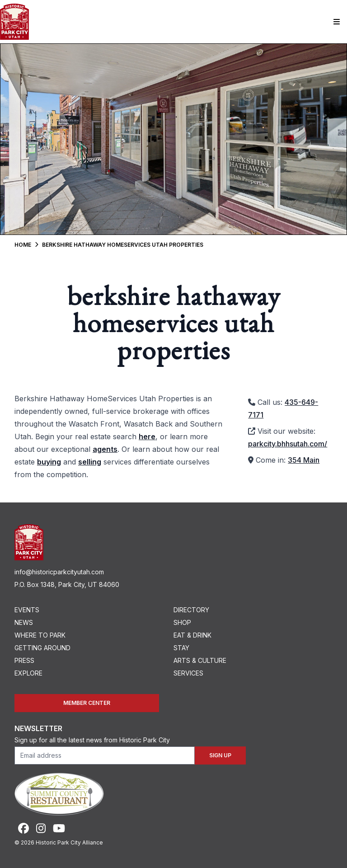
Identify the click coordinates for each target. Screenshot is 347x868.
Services (188, 673)
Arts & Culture (200, 660)
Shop (182, 622)
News (24, 622)
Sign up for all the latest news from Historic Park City (92, 740)
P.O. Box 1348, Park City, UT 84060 (67, 584)
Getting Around (42, 648)
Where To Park (40, 635)
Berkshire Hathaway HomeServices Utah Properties (123, 245)
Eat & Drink (192, 635)
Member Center (87, 703)
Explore (28, 673)
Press (24, 660)
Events (27, 610)
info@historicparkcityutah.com (59, 572)
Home (23, 245)
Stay (181, 648)
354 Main (304, 460)
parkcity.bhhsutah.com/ (288, 444)
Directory (191, 610)
